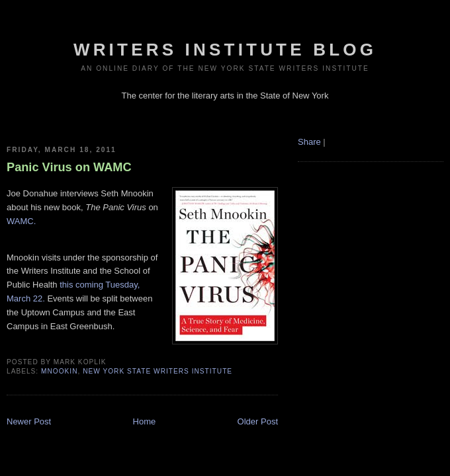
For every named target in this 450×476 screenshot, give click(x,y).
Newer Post (29, 421)
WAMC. (21, 221)
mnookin (59, 371)
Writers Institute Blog (225, 50)
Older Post (258, 421)
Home (145, 421)
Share (309, 142)
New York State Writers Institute (157, 371)
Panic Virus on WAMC (69, 167)
